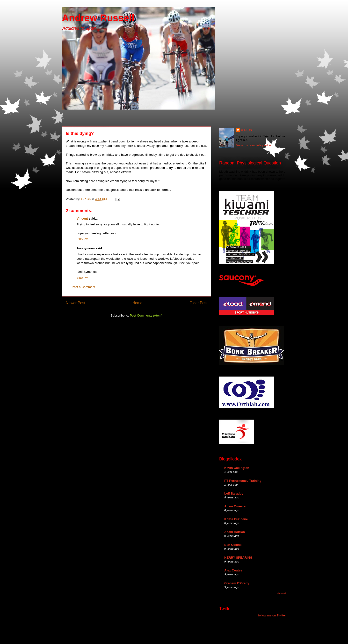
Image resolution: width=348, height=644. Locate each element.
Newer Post (76, 303)
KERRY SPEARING (238, 558)
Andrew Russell (98, 18)
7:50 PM (82, 278)
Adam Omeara (235, 506)
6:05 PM (82, 239)
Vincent (82, 218)
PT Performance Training (243, 481)
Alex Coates (233, 570)
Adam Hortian (235, 532)
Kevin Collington (237, 468)
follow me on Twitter (272, 615)
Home (138, 303)
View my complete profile (254, 145)
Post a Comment (83, 287)
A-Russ (246, 130)
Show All (281, 593)
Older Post (198, 303)
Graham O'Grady (237, 583)
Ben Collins (233, 545)
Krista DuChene (236, 519)
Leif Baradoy (234, 493)
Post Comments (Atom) (146, 315)
